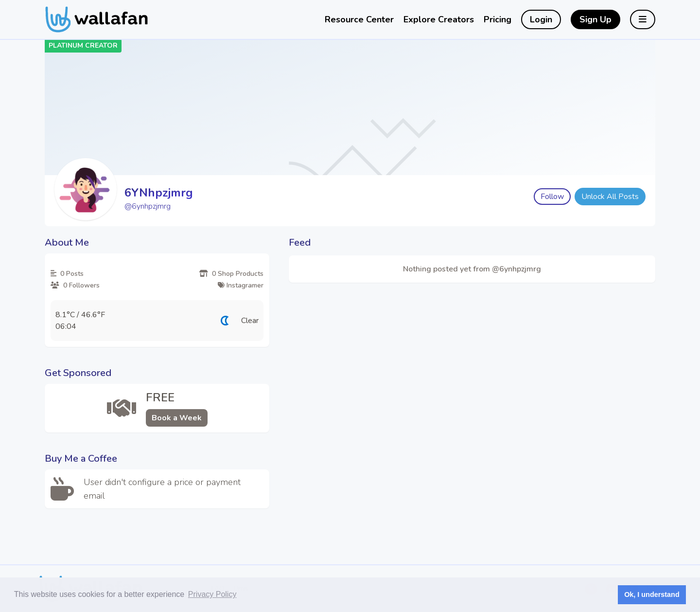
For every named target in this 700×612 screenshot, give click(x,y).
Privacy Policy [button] (212, 594)
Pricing (498, 19)
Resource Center (359, 19)
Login (541, 19)
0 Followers (75, 285)
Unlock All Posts (610, 197)
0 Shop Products (231, 274)
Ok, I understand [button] (652, 594)
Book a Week (177, 418)
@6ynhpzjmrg (148, 206)
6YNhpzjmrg (159, 193)
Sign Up (595, 19)
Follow (552, 197)
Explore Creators (439, 19)
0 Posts (67, 274)
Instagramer (241, 285)
